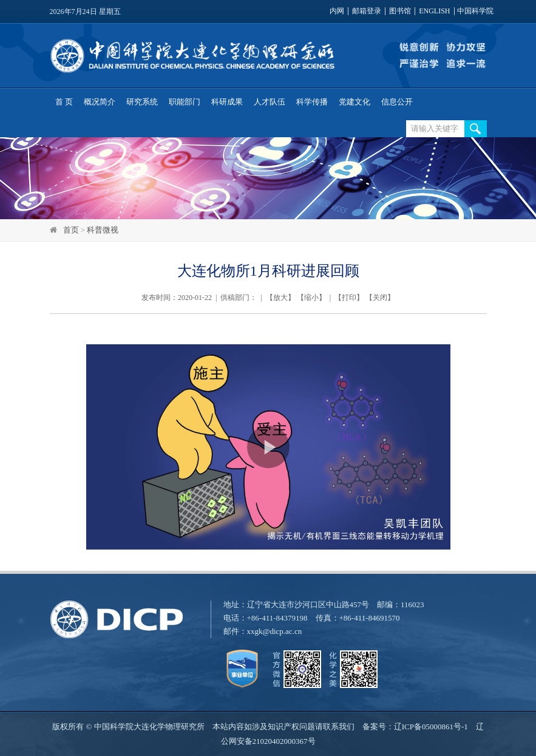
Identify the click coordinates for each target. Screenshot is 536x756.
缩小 (311, 298)
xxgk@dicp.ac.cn (275, 631)
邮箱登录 (367, 11)
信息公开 (397, 102)
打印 (349, 298)
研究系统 (142, 102)
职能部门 (185, 102)
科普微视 (103, 230)
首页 (71, 230)
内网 (337, 11)
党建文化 (355, 102)
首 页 (64, 102)
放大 (280, 298)
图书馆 (400, 11)
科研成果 (227, 102)
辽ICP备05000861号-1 (431, 727)
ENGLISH (434, 11)
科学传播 (312, 102)
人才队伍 (270, 102)
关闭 (380, 298)
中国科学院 (475, 11)
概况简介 (100, 102)
